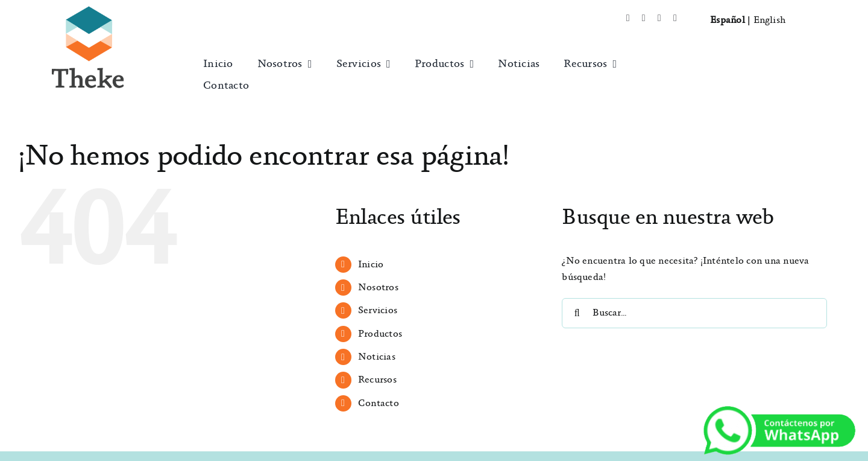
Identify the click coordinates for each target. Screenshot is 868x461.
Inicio (371, 265)
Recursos (377, 380)
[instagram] (659, 18)
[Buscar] (577, 313)
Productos (380, 334)
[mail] (675, 18)
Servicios (378, 310)
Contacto (379, 403)
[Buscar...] (694, 313)
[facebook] (628, 18)
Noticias (377, 357)
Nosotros (378, 288)
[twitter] (644, 18)
